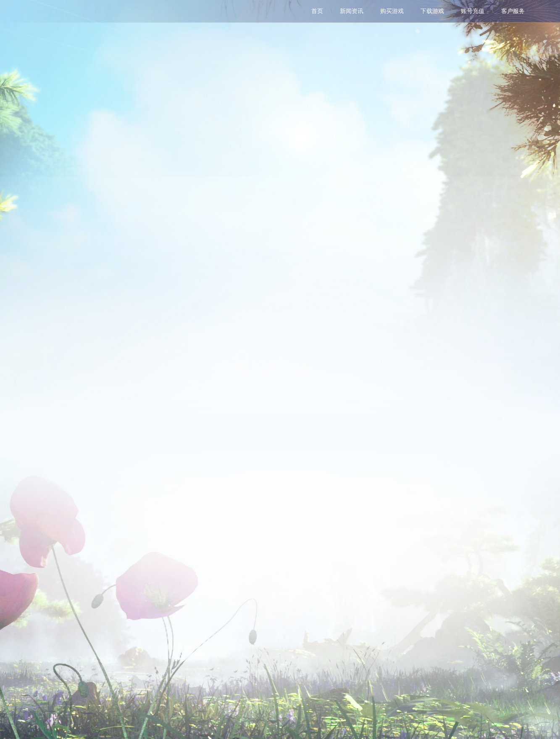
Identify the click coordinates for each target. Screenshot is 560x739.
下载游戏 (432, 11)
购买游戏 (392, 11)
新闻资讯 (352, 11)
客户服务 (513, 11)
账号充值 (473, 11)
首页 (317, 11)
